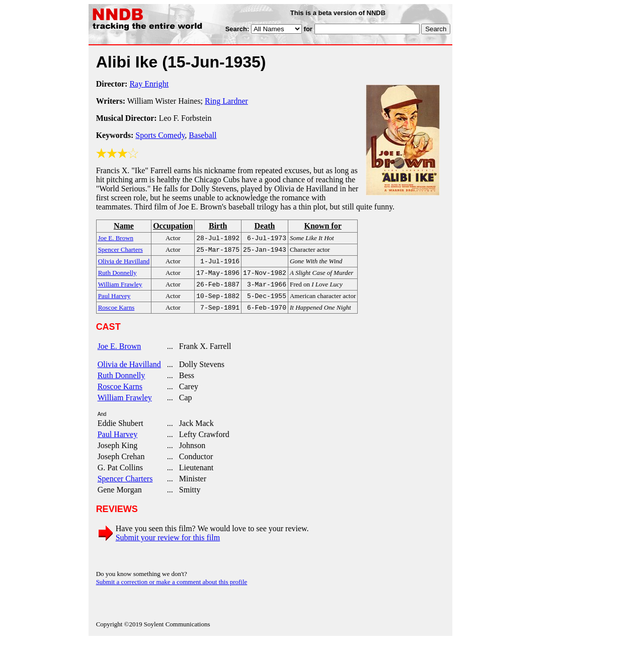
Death (265, 226)
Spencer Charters (125, 486)
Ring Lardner (226, 101)
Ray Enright (149, 84)
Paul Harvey (118, 441)
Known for (323, 226)
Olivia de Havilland (129, 371)
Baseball (203, 135)
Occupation (173, 226)
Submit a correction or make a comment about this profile (172, 589)
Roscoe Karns (120, 393)
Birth (218, 226)
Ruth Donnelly (122, 382)
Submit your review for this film (168, 545)
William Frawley (125, 405)
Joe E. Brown (119, 353)
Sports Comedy (160, 135)
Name (124, 226)
